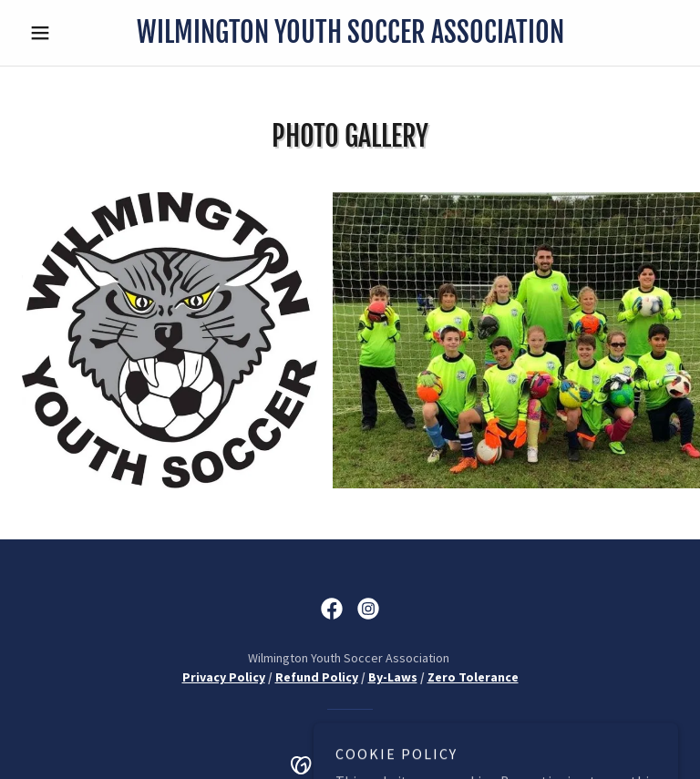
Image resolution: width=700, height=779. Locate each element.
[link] (350, 37)
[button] (71, 33)
